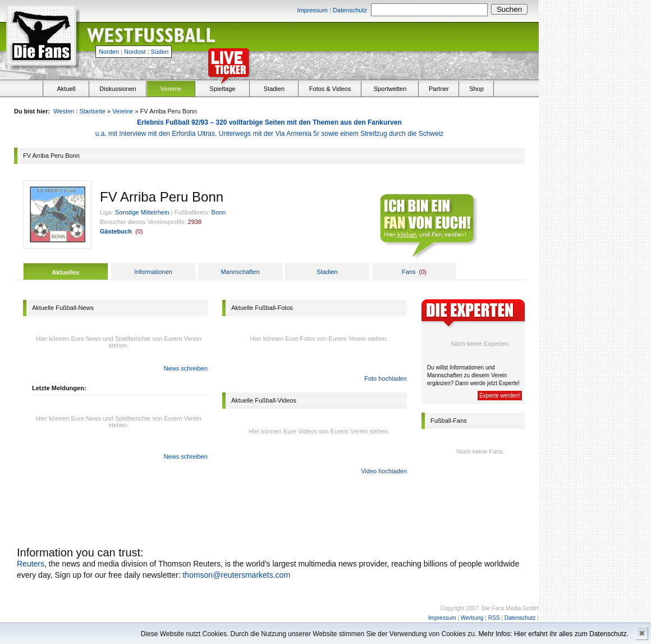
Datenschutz (350, 10)
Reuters (31, 564)
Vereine (171, 89)
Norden (109, 52)
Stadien (274, 89)
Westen (64, 111)
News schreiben (186, 368)
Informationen (153, 272)
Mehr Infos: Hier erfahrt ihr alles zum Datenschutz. (554, 634)
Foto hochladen (386, 378)
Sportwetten (390, 89)
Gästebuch (116, 231)
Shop (476, 89)
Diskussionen (118, 89)
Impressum (312, 10)
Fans (409, 272)
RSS (494, 618)
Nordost (135, 52)
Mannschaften (240, 272)
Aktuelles (66, 272)
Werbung (472, 618)
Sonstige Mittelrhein (142, 212)
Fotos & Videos (330, 89)
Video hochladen (384, 471)
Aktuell (66, 89)
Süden (160, 52)
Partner (439, 89)
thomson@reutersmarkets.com (236, 575)
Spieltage (223, 89)
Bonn (219, 212)
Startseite (92, 111)
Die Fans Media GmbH (510, 608)
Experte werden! (500, 396)
